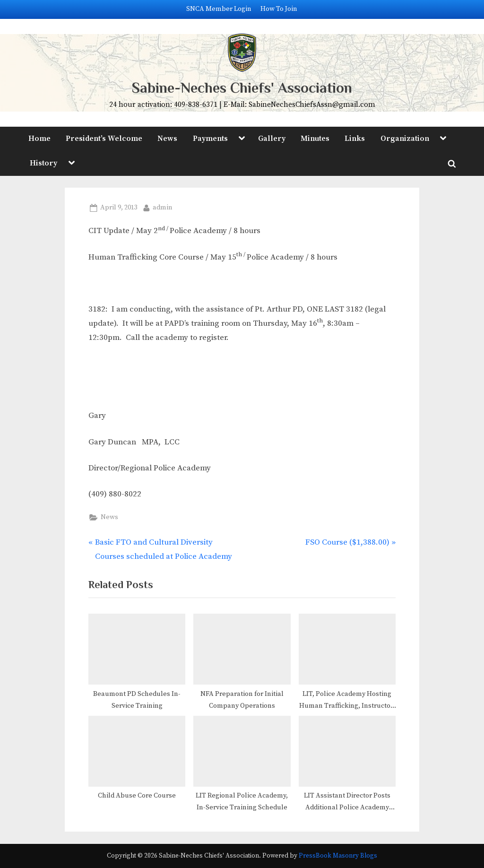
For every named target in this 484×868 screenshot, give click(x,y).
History (43, 163)
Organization (405, 139)
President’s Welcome (104, 139)
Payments (210, 139)
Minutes (315, 139)
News (167, 139)
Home (39, 139)
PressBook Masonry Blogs (338, 856)
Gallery (272, 139)
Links (355, 139)
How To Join (279, 9)
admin (163, 207)
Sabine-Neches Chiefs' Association (242, 88)
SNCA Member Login (219, 9)
